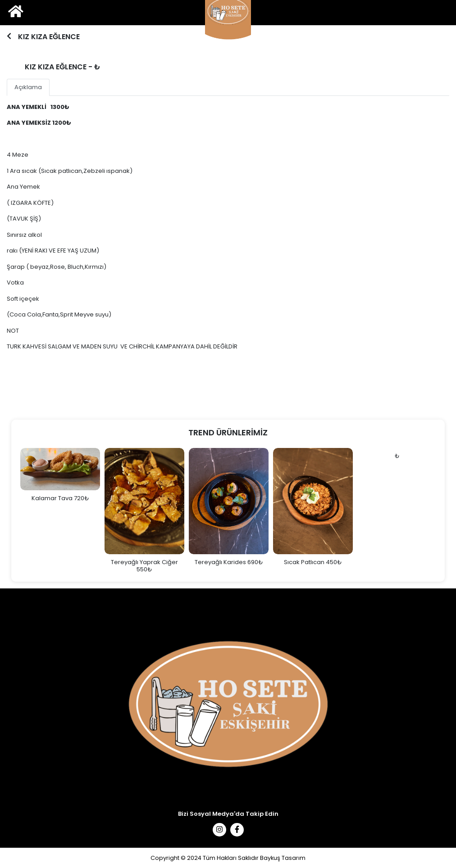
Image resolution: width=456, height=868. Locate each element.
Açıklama (28, 87)
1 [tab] (227, 43)
